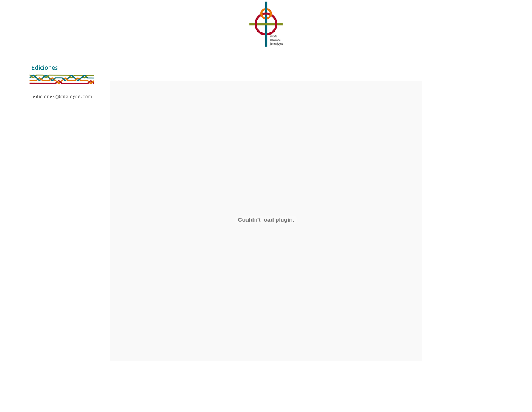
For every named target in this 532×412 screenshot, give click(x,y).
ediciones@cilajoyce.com (63, 97)
